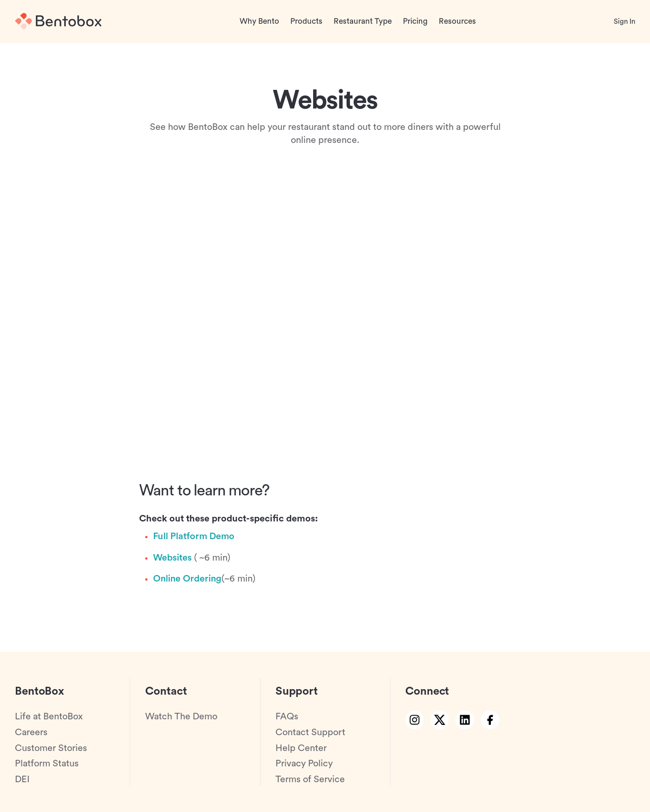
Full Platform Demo (194, 536)
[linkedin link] (465, 720)
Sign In (624, 22)
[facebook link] (490, 720)
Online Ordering (187, 579)
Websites (172, 558)
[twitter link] (440, 720)
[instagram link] (415, 720)
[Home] (58, 21)
